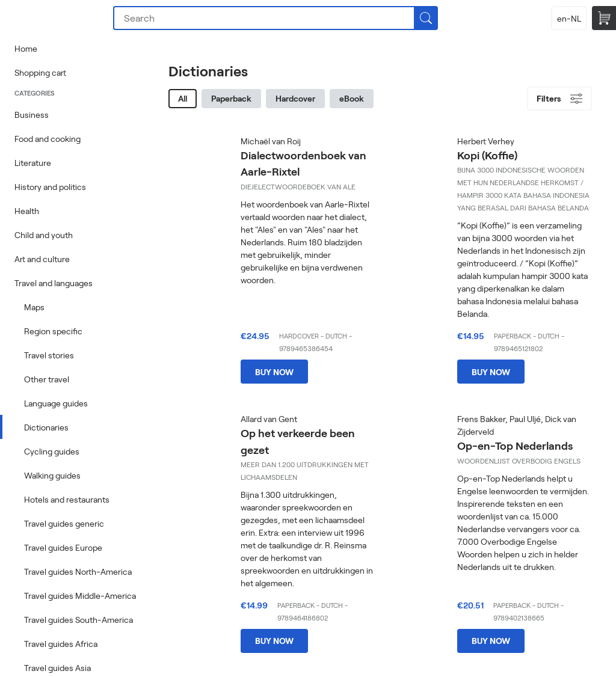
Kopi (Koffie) (487, 155)
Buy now (274, 372)
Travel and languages (54, 283)
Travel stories (49, 355)
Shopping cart (40, 72)
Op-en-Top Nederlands (515, 446)
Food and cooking (48, 139)
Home (26, 48)
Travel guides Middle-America (80, 596)
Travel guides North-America (78, 571)
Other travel (47, 379)
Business (32, 115)
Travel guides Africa (61, 644)
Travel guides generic (64, 523)
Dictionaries (46, 427)
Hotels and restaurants (67, 499)
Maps (34, 307)
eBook (352, 98)
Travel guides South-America (79, 620)
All (183, 98)
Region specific (53, 331)
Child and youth (44, 235)
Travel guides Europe (63, 547)
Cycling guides (52, 451)
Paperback (231, 98)
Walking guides (52, 475)
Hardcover (295, 98)
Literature (33, 163)
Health (27, 211)
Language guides (56, 403)
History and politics (50, 187)
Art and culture (42, 259)
